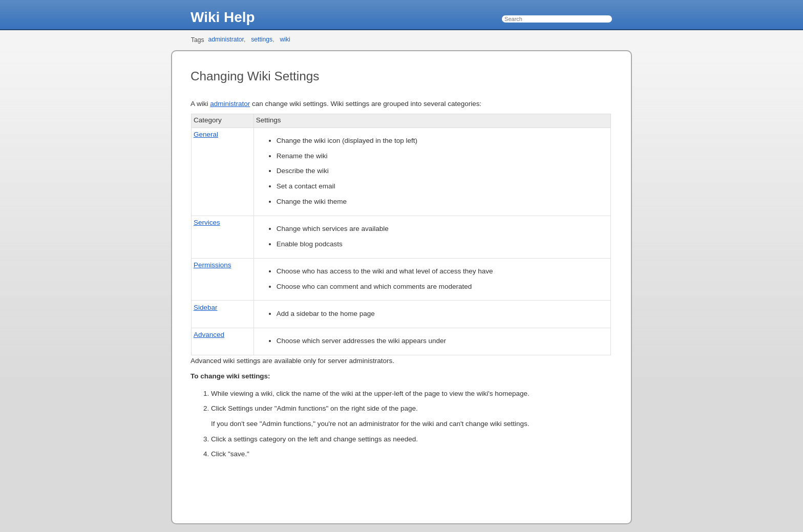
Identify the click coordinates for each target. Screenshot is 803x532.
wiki (285, 39)
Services (207, 222)
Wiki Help (223, 17)
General (206, 134)
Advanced (209, 335)
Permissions (212, 265)
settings (262, 39)
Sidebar (205, 307)
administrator (226, 39)
